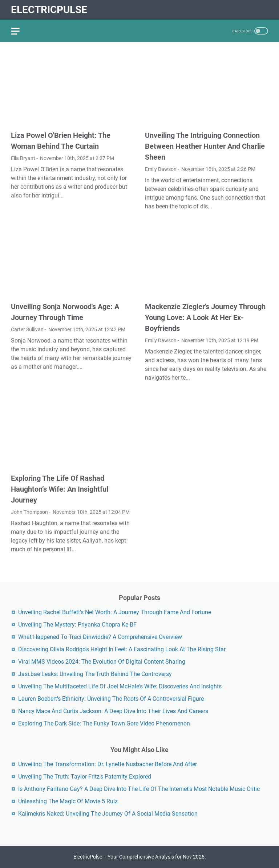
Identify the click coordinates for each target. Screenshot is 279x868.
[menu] (20, 31)
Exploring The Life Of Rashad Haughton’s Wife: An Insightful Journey (60, 489)
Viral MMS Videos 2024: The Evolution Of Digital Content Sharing (102, 662)
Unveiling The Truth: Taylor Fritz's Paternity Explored (85, 777)
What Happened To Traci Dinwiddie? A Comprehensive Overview (100, 637)
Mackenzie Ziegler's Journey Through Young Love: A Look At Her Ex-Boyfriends (205, 317)
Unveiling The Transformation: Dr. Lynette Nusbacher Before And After (108, 764)
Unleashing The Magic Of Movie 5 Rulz (68, 801)
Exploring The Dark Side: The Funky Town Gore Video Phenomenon (104, 723)
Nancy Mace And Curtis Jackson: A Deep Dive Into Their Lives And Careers (113, 711)
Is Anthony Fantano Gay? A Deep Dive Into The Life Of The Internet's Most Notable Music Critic (139, 789)
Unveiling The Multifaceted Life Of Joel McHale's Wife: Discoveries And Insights (120, 686)
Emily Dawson (161, 169)
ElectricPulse (49, 10)
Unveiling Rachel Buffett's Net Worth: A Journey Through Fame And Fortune (115, 612)
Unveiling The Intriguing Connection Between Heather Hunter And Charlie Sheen (205, 146)
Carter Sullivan (27, 329)
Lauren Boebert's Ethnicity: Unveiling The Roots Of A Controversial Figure (111, 699)
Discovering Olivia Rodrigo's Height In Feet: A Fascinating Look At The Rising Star (122, 649)
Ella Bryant (23, 158)
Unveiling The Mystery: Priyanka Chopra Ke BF (77, 625)
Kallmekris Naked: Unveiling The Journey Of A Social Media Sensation (108, 814)
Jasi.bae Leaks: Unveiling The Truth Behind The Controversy (95, 674)
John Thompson (29, 512)
